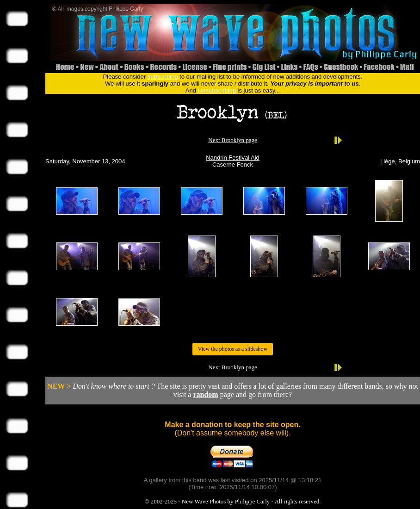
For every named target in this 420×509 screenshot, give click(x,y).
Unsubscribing (217, 90)
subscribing (163, 77)
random (205, 394)
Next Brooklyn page (232, 140)
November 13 (90, 161)
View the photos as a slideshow (233, 349)
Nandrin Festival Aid (233, 158)
